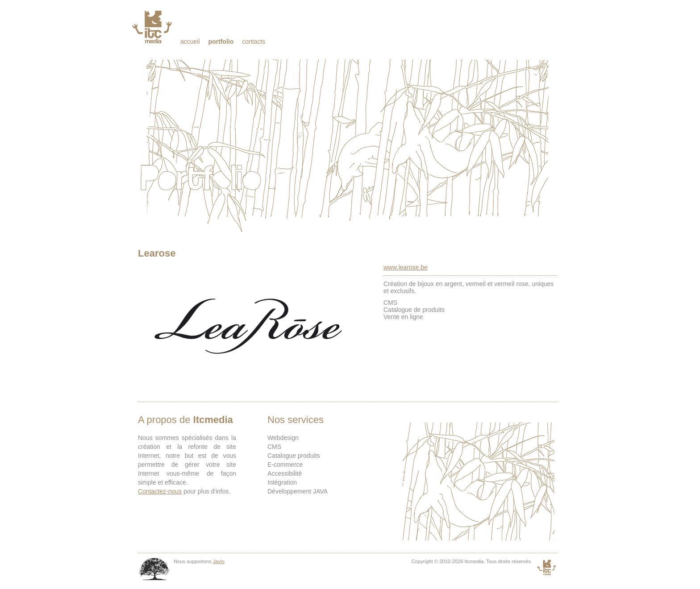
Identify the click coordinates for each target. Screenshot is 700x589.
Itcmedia (153, 27)
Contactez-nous (160, 491)
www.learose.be (406, 267)
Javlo (219, 561)
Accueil (190, 41)
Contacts (254, 41)
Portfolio (221, 41)
